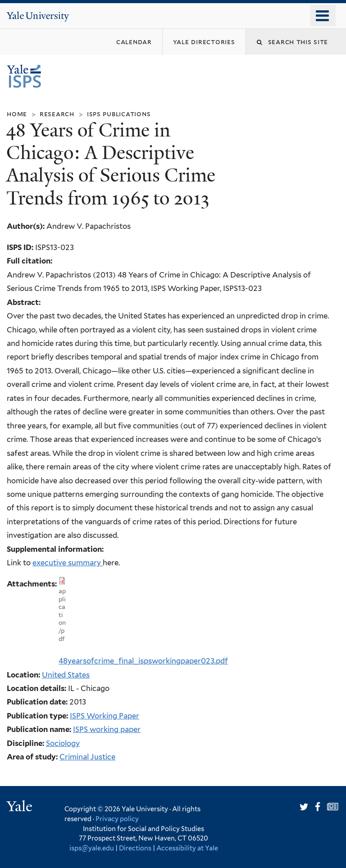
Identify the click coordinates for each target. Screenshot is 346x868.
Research (57, 114)
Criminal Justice (87, 757)
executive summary (67, 563)
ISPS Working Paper (105, 716)
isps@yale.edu (92, 848)
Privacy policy (117, 819)
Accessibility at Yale (187, 848)
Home (17, 114)
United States (66, 675)
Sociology (63, 743)
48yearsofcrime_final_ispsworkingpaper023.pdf (143, 661)
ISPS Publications (119, 114)
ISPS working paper (107, 729)
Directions (135, 848)
